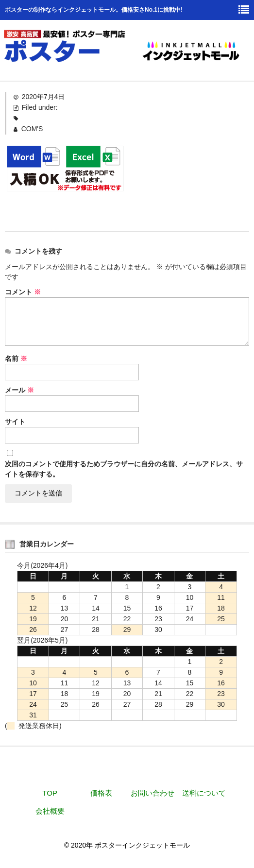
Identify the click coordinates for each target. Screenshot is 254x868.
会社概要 (50, 811)
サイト (15, 422)
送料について (204, 793)
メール (19, 390)
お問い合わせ (152, 793)
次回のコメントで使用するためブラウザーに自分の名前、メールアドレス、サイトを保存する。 (124, 469)
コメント (23, 292)
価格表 (101, 793)
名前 (16, 358)
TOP (50, 793)
